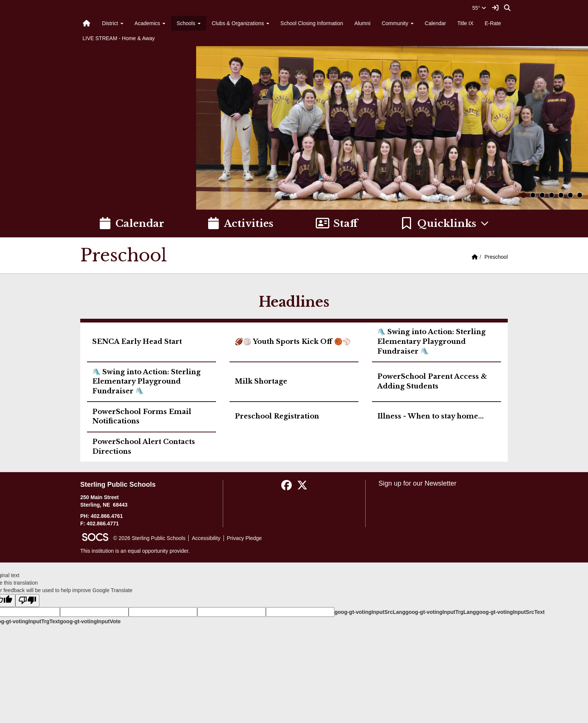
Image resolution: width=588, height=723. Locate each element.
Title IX (465, 23)
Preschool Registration (277, 416)
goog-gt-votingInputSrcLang (370, 612)
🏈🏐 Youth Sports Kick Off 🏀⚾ (293, 342)
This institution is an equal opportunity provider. (135, 551)
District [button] (113, 23)
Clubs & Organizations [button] (241, 23)
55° (479, 8)
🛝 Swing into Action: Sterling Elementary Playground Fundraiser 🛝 (431, 341)
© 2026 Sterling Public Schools (149, 538)
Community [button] (398, 23)
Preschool (496, 257)
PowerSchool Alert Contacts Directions (144, 447)
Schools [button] (189, 23)
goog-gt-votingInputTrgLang (441, 612)
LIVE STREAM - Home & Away (119, 38)
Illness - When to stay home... (430, 416)
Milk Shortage (261, 381)
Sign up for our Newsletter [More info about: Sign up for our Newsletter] (417, 483)
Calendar (436, 23)
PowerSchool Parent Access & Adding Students (432, 381)
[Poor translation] (27, 601)
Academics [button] (150, 23)
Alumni (362, 23)
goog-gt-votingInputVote (90, 621)
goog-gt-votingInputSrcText (510, 612)
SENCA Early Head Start (137, 342)
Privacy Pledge (244, 538)
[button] (445, 223)
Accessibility (206, 538)
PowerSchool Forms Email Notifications (142, 417)
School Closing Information (312, 23)
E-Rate (493, 23)
